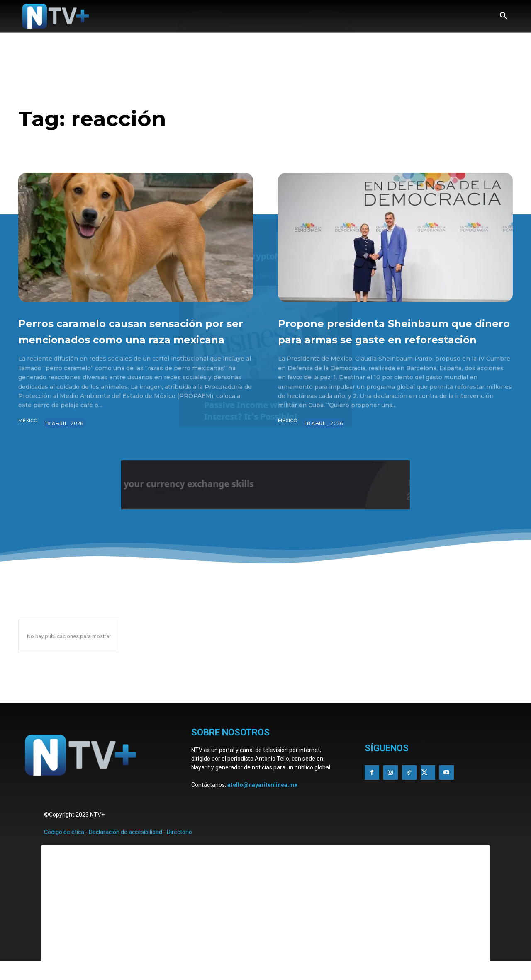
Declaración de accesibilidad (125, 848)
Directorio (179, 848)
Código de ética (64, 848)
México (28, 437)
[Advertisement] (265, 919)
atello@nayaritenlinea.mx (262, 801)
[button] (503, 17)
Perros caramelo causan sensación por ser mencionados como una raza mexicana (134, 338)
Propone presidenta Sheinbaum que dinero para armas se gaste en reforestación (394, 338)
